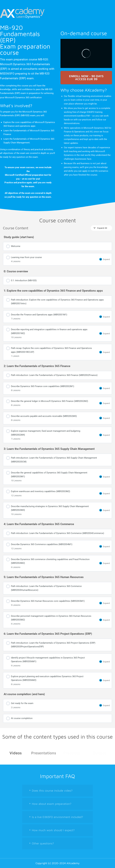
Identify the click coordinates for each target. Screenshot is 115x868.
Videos (16, 753)
